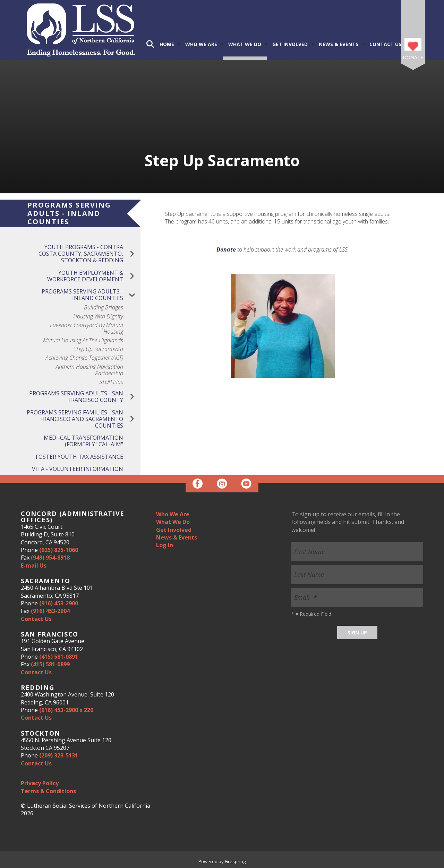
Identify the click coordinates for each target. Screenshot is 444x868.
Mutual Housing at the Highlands (83, 340)
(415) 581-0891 (59, 657)
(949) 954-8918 (50, 558)
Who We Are (201, 44)
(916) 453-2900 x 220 (66, 710)
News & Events (339, 44)
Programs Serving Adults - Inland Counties (91, 295)
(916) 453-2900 (59, 603)
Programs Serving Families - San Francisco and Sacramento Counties (84, 419)
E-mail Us (34, 565)
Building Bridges (104, 308)
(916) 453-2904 (50, 611)
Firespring (235, 861)
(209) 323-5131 (59, 755)
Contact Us (385, 44)
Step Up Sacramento (99, 349)
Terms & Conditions (48, 791)
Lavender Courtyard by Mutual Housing (87, 328)
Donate (413, 57)
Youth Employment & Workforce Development (94, 276)
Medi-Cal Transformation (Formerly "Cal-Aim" (83, 441)
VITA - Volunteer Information (78, 469)
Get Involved (290, 44)
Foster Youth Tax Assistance (79, 457)
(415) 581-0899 (50, 664)
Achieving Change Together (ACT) (84, 358)
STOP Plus (111, 382)
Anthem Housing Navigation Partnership (89, 370)
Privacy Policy (40, 783)
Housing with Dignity (98, 317)
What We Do (245, 44)
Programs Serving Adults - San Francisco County (85, 397)
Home (167, 44)
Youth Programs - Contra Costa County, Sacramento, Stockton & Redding (89, 254)
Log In (165, 545)
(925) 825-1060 (59, 550)
